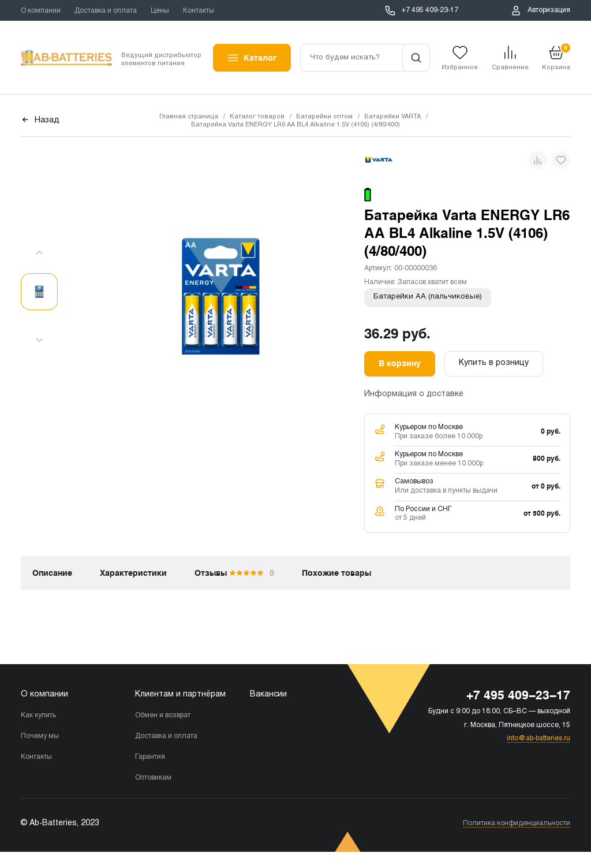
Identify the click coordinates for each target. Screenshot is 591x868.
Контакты (199, 11)
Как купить (38, 716)
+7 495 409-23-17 (430, 10)
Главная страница (189, 117)
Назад (47, 121)
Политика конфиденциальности (517, 824)
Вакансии (268, 694)
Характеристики (133, 573)
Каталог (260, 58)
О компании (41, 11)
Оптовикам (153, 778)
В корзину (400, 363)
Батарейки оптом (324, 117)
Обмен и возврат (163, 716)
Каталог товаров (257, 117)
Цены (160, 11)
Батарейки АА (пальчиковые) (428, 297)
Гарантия (150, 757)
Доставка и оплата (106, 11)
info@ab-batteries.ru (538, 739)
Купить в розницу (494, 363)
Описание (52, 573)
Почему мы (40, 736)
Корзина (556, 57)
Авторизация (549, 10)
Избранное (460, 68)
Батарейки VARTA (392, 117)
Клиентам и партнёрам (180, 694)
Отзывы (234, 573)
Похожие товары (336, 573)
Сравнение (510, 68)
